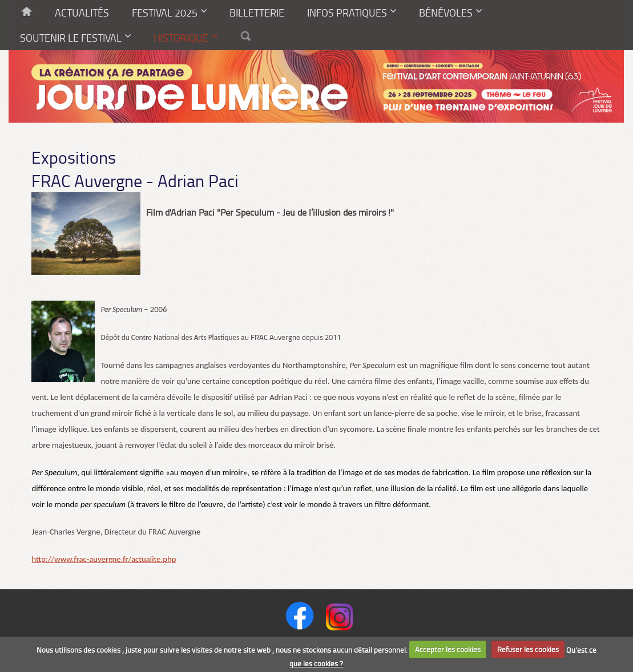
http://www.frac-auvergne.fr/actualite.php (104, 559)
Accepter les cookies (448, 649)
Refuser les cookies (528, 649)
